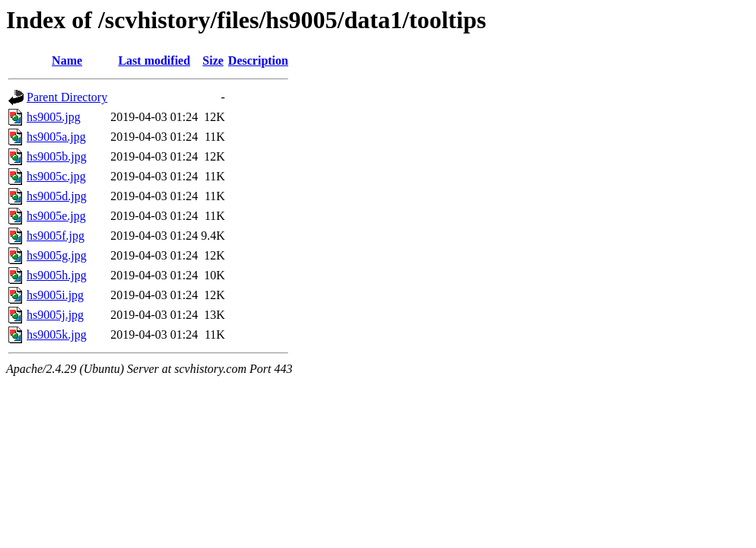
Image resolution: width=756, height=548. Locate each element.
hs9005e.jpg (56, 216)
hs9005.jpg (54, 117)
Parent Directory (67, 97)
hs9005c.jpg (56, 176)
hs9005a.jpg (56, 137)
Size (213, 61)
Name (67, 61)
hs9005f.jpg (56, 236)
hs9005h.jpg (57, 275)
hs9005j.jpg (55, 315)
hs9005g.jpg (57, 255)
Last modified (154, 61)
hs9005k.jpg (57, 335)
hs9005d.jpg (57, 196)
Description (258, 61)
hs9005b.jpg (57, 156)
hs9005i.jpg (55, 295)
